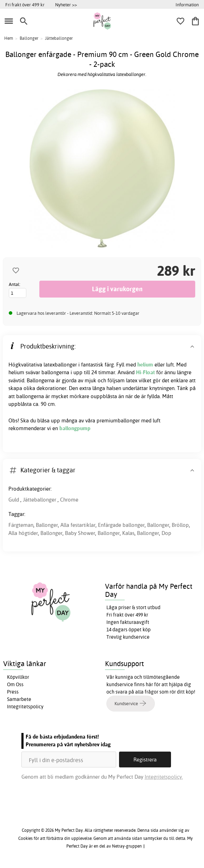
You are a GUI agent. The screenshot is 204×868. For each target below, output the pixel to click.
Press (13, 692)
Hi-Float (145, 372)
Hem (9, 38)
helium (145, 365)
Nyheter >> (66, 5)
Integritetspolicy (25, 707)
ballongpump (75, 428)
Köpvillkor (18, 677)
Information (187, 5)
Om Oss (15, 684)
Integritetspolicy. (164, 777)
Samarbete (19, 699)
